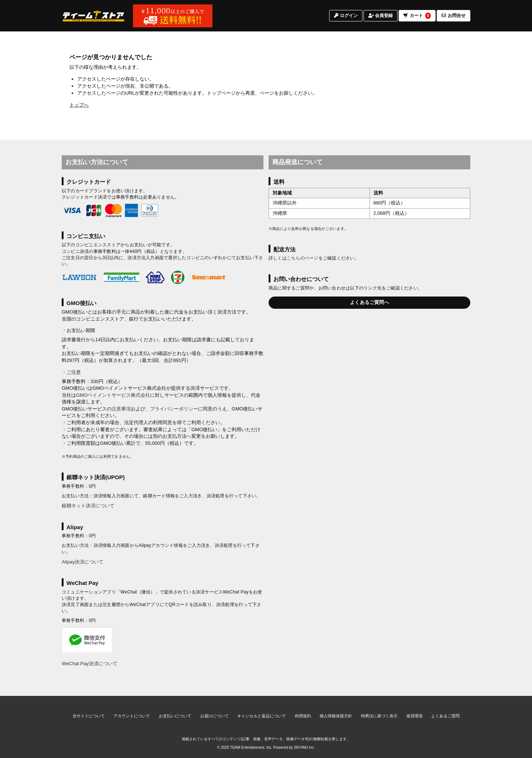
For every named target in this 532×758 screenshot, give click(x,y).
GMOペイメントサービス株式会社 (113, 395)
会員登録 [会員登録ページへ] (381, 20)
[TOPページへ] (93, 20)
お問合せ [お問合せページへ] (453, 20)
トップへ (79, 105)
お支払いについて (175, 716)
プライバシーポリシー (174, 409)
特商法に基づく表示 (379, 716)
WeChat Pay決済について (90, 664)
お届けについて (214, 716)
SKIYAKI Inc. (304, 747)
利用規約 (303, 716)
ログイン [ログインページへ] (346, 20)
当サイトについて (89, 716)
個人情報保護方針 (336, 716)
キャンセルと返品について (262, 716)
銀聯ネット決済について (88, 506)
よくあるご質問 (445, 716)
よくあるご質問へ (369, 302)
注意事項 (121, 409)
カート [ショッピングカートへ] (417, 20)
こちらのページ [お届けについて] (303, 258)
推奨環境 (415, 716)
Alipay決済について (83, 562)
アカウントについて (132, 716)
